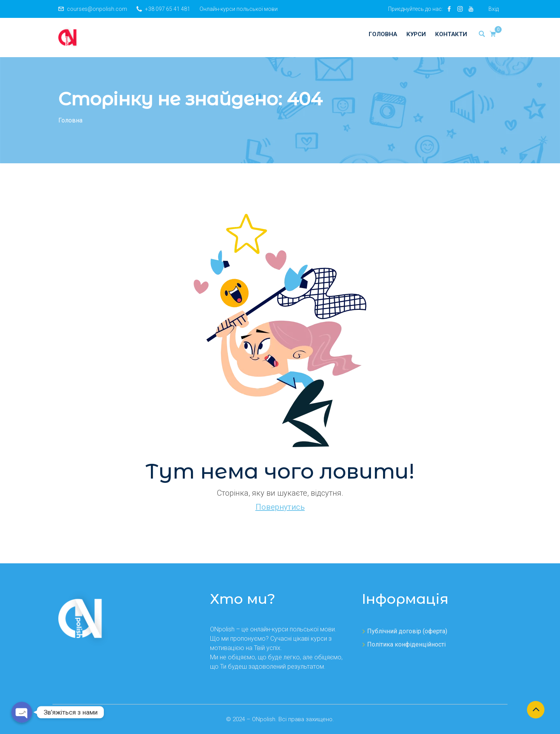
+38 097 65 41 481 (168, 9)
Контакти (451, 34)
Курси (416, 34)
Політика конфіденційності (406, 644)
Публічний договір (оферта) (407, 631)
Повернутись (280, 507)
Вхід (493, 9)
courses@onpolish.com (97, 9)
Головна (383, 34)
